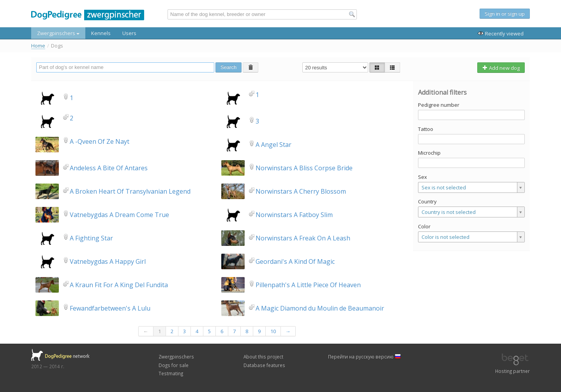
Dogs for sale (174, 365)
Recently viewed (501, 34)
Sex (423, 177)
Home (38, 46)
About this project (263, 357)
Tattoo (426, 129)
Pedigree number (439, 105)
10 (273, 331)
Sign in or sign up (505, 14)
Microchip (429, 153)
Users (129, 33)
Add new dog (501, 68)
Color (424, 226)
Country (427, 201)
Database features (264, 365)
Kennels (101, 33)
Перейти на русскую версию (364, 357)
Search (228, 67)
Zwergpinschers (58, 33)
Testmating (171, 373)
